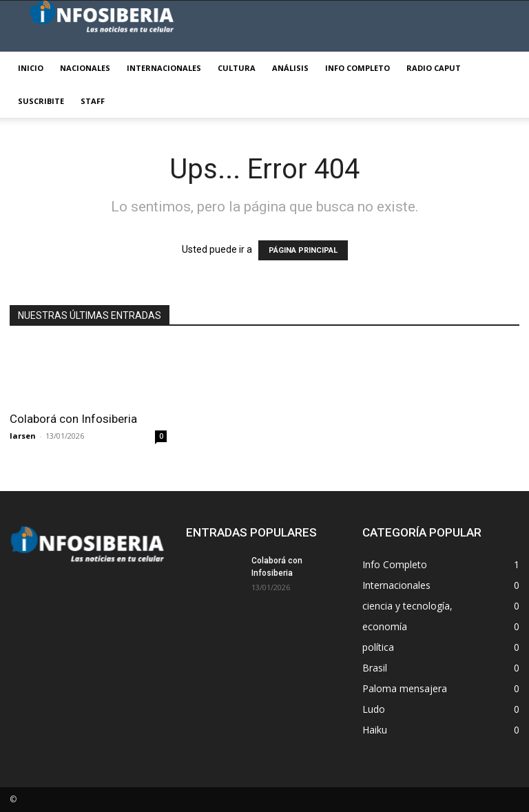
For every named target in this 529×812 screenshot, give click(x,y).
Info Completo (357, 68)
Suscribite (41, 101)
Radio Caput (434, 68)
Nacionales (85, 68)
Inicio (31, 68)
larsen (23, 436)
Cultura (237, 68)
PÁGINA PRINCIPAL (303, 250)
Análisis (290, 68)
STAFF (93, 101)
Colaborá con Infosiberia (73, 419)
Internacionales (164, 68)
